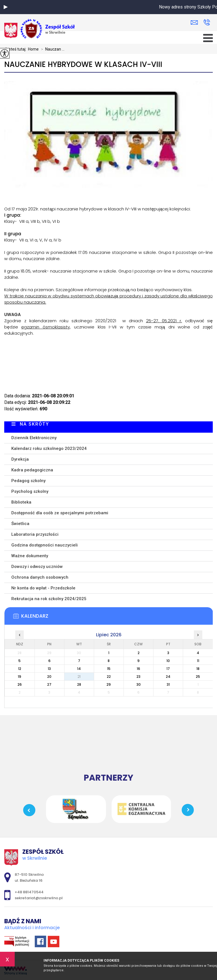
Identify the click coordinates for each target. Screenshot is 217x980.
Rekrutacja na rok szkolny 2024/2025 (49, 599)
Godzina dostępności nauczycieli (45, 545)
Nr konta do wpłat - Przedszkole (43, 588)
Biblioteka (21, 502)
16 (138, 669)
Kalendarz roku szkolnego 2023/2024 (49, 448)
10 (168, 661)
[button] (6, 7)
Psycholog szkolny (30, 491)
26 (20, 684)
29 (109, 684)
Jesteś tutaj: (16, 49)
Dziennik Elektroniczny (34, 438)
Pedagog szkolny (28, 481)
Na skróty (34, 424)
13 (49, 669)
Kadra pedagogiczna (32, 470)
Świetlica (20, 524)
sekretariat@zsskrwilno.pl (194, 22)
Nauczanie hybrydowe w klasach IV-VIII (83, 65)
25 (198, 677)
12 (20, 669)
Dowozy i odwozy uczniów (37, 567)
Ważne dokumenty (30, 556)
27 (49, 684)
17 (168, 669)
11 (198, 661)
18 (198, 669)
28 (79, 684)
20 (49, 677)
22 (109, 677)
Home (33, 49)
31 (168, 684)
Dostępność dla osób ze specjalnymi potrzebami (60, 513)
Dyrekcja (20, 459)
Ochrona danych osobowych (40, 577)
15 (109, 669)
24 (168, 677)
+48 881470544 (207, 22)
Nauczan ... (52, 49)
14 (79, 669)
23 (138, 677)
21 (79, 677)
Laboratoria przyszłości (35, 534)
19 (19, 677)
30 (139, 684)
